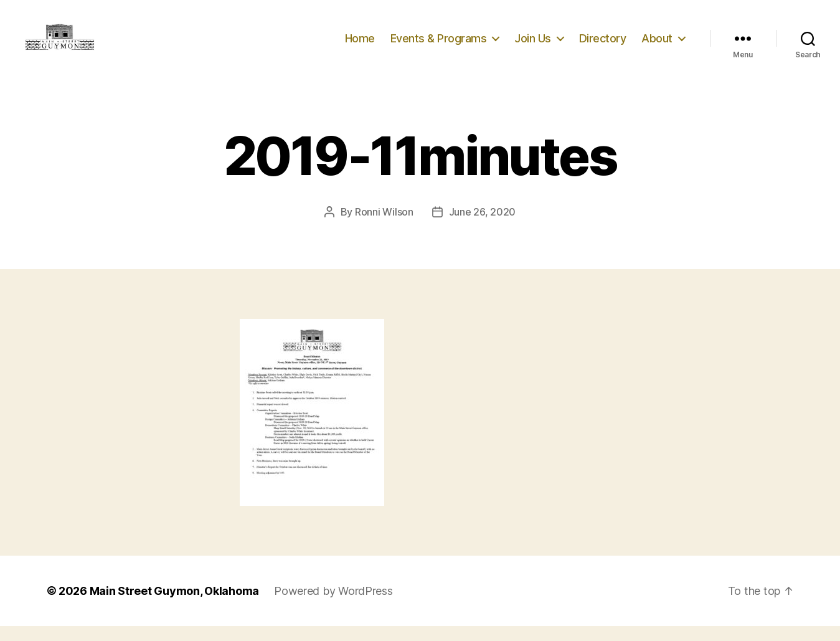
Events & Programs (439, 45)
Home (360, 45)
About (657, 45)
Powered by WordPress (333, 606)
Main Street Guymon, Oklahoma (174, 606)
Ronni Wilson (384, 227)
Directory (603, 45)
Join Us (533, 45)
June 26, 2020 (483, 227)
